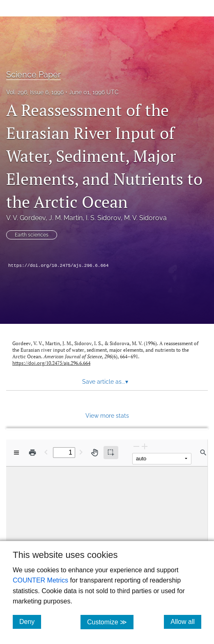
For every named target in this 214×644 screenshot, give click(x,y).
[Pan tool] (94, 453)
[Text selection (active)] (111, 453)
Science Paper (33, 75)
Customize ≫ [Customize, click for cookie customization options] (110, 622)
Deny (30, 621)
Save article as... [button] (105, 382)
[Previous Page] (46, 452)
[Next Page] (81, 452)
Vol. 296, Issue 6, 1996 (35, 92)
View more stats (107, 415)
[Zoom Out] (136, 446)
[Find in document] (203, 453)
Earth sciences (32, 235)
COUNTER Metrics (40, 580)
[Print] (32, 453)
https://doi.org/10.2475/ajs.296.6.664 (58, 266)
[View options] (16, 453)
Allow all (186, 621)
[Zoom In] (145, 446)
